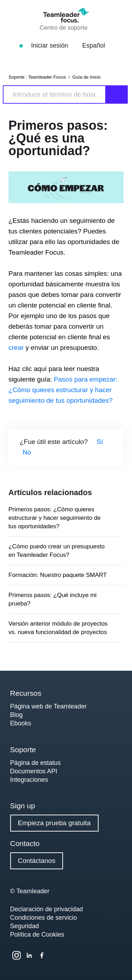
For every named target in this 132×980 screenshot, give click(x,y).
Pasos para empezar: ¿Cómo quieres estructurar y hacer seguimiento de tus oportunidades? (63, 390)
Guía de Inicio (87, 77)
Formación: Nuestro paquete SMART (58, 575)
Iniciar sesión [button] (54, 45)
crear (17, 348)
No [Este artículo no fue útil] (27, 452)
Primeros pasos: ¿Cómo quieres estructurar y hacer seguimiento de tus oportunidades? (55, 518)
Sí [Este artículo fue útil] (100, 442)
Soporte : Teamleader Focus (37, 77)
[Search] (54, 95)
